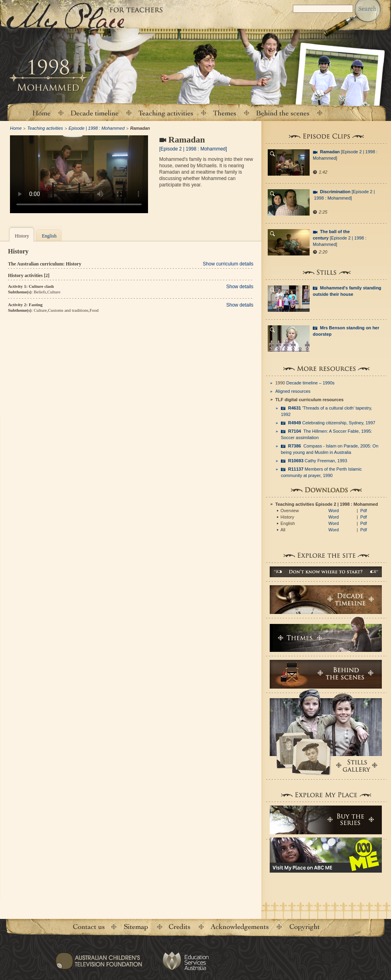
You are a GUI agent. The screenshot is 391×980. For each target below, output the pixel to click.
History (22, 236)
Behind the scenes (283, 113)
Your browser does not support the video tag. (79, 174)
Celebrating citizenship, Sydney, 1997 (332, 423)
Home (41, 113)
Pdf (364, 511)
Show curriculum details (228, 264)
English (49, 236)
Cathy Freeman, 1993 (318, 461)
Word (334, 511)
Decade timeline (95, 113)
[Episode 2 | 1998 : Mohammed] (340, 238)
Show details (240, 287)
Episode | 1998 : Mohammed (97, 128)
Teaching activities (166, 113)
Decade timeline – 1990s (311, 383)
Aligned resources (293, 391)
